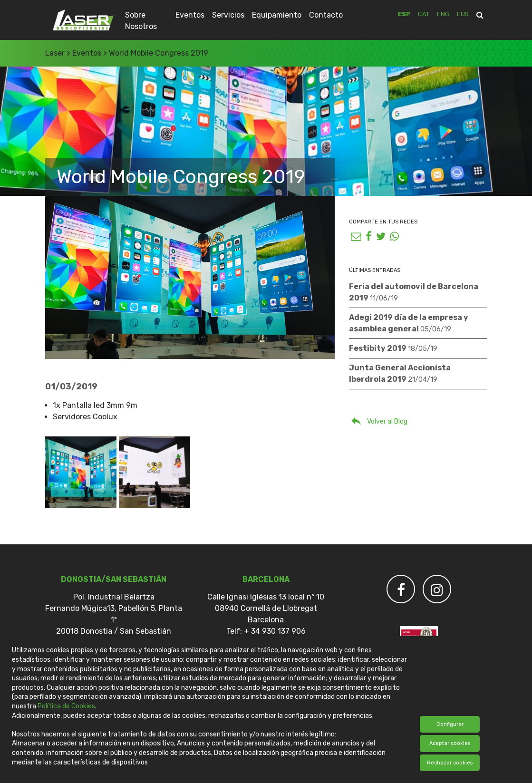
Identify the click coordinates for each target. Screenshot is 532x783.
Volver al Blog (378, 420)
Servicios (228, 15)
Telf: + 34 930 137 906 (266, 631)
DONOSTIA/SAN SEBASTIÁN (114, 579)
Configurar (450, 724)
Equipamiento (277, 15)
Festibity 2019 (393, 348)
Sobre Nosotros (141, 21)
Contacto (326, 15)
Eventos (190, 15)
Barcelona (266, 579)
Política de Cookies (66, 706)
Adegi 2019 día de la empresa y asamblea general (409, 323)
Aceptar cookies (450, 743)
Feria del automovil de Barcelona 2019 (414, 292)
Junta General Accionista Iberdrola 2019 (400, 373)
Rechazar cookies (450, 763)
